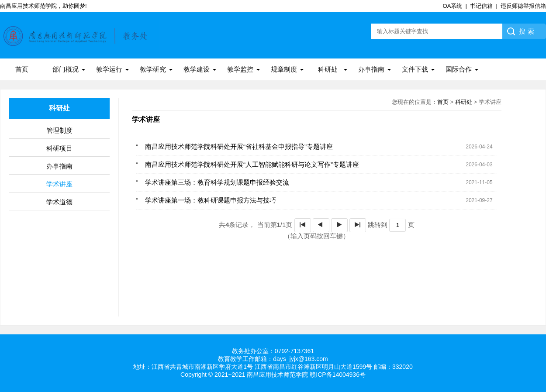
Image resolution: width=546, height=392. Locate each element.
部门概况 (66, 69)
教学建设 (197, 69)
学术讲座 (59, 184)
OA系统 (453, 6)
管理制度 (59, 130)
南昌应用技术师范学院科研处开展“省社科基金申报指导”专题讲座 (239, 146)
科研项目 (59, 148)
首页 (22, 69)
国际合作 (459, 69)
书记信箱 (481, 6)
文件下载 (415, 69)
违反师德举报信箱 (523, 6)
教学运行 (109, 69)
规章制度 (284, 69)
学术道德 (59, 202)
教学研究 (153, 69)
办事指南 (371, 69)
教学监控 (240, 69)
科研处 (328, 69)
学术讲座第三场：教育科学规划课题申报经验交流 (217, 182)
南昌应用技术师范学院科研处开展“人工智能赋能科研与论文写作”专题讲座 (252, 164)
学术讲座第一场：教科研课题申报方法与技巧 (211, 200)
